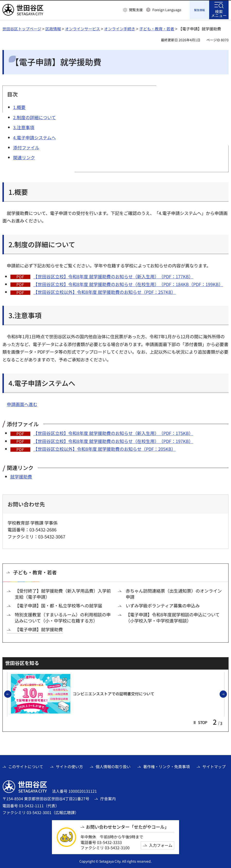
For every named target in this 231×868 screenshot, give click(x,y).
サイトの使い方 (69, 766)
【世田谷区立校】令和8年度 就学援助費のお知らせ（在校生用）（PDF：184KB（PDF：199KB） (128, 283)
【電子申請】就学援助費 (39, 629)
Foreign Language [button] (167, 10)
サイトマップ (214, 766)
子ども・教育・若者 (157, 28)
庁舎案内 (108, 798)
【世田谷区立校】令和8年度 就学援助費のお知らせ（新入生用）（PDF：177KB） (113, 276)
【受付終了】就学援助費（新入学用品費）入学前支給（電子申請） (63, 593)
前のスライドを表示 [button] (11, 694)
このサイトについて (26, 766)
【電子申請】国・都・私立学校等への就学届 (58, 605)
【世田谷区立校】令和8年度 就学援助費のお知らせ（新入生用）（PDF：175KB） (113, 432)
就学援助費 (21, 476)
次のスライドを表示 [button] (227, 694)
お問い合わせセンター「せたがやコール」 (127, 826)
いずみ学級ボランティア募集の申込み (163, 605)
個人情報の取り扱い (113, 766)
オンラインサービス (82, 28)
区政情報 (53, 28)
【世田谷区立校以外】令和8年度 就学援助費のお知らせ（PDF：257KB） (104, 291)
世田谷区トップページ (22, 28)
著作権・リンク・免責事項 (166, 766)
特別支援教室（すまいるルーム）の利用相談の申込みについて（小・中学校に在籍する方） (63, 617)
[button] (133, 10)
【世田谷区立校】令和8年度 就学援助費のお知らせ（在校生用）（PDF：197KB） (113, 440)
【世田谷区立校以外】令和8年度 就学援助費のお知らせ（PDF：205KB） (104, 448)
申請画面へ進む (22, 403)
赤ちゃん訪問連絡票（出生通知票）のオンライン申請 (174, 593)
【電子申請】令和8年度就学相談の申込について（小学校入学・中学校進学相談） (173, 617)
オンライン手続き (120, 28)
